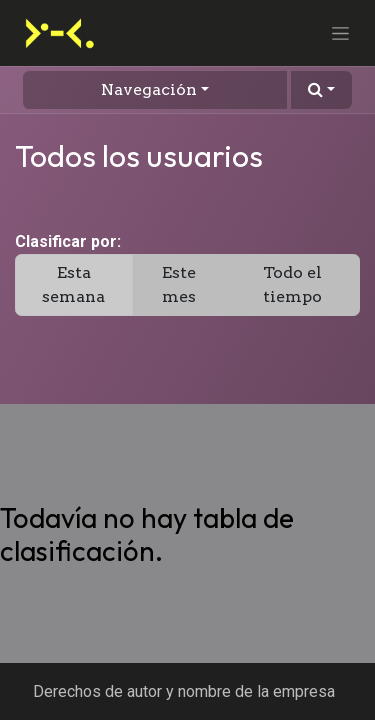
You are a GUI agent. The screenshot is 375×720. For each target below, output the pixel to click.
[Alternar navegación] (340, 33)
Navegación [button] (149, 89)
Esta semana (73, 284)
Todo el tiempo (292, 284)
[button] (321, 90)
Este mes (179, 284)
